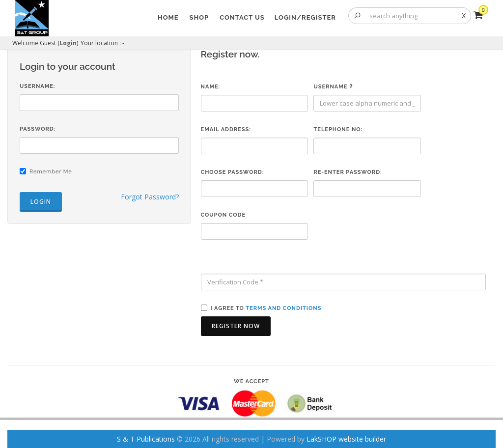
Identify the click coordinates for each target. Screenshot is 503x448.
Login (68, 43)
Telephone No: (338, 129)
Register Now (236, 326)
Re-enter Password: (348, 172)
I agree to (266, 308)
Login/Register (305, 17)
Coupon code (223, 215)
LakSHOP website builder (346, 439)
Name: (211, 87)
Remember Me (51, 172)
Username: (38, 86)
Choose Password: (233, 172)
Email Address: (226, 129)
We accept (251, 381)
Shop (199, 17)
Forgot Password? (150, 197)
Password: (38, 129)
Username (333, 87)
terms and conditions (283, 308)
